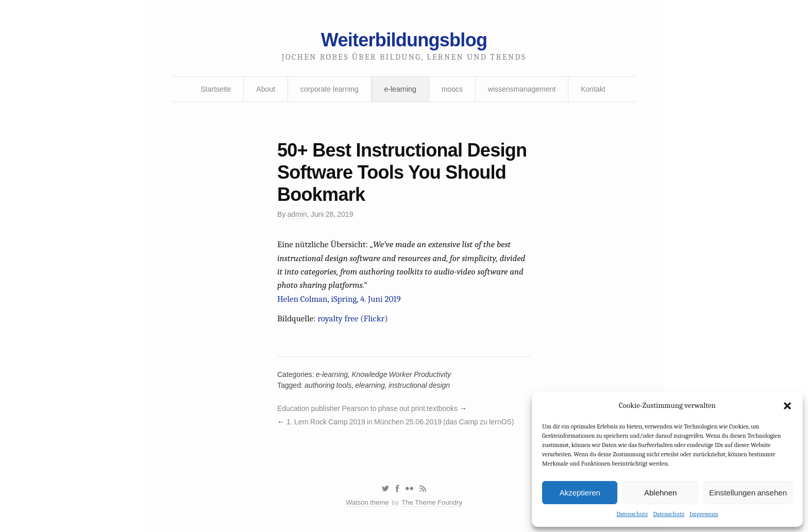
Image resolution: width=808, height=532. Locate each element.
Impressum (704, 514)
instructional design (419, 385)
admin (297, 214)
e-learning (400, 89)
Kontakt (593, 89)
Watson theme (367, 502)
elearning (370, 385)
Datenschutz (632, 514)
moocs (452, 89)
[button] (787, 406)
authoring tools (328, 385)
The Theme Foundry (432, 502)
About (266, 89)
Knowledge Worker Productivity (401, 374)
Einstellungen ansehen (748, 493)
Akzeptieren (580, 493)
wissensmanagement (522, 89)
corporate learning (330, 89)
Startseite (216, 89)
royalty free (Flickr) (352, 319)
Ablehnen (660, 493)
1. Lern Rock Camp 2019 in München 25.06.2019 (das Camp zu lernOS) (400, 422)
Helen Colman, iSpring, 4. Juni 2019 (339, 299)
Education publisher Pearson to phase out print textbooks (367, 408)
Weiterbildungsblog (404, 40)
